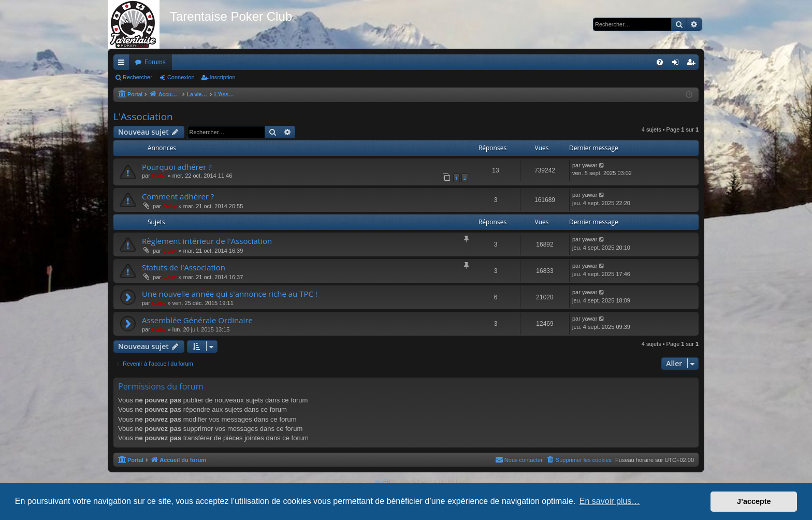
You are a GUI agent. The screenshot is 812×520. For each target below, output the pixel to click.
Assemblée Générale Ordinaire (197, 320)
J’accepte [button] (754, 501)
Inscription (223, 77)
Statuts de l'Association (184, 267)
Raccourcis (123, 64)
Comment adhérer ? (178, 196)
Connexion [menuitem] (678, 64)
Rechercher (137, 77)
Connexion (181, 77)
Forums (155, 62)
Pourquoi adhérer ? (177, 167)
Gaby (159, 176)
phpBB (382, 482)
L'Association (143, 117)
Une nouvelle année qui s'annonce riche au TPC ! (230, 294)
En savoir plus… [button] (610, 501)
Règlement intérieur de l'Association (207, 241)
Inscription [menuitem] (693, 64)
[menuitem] (660, 62)
